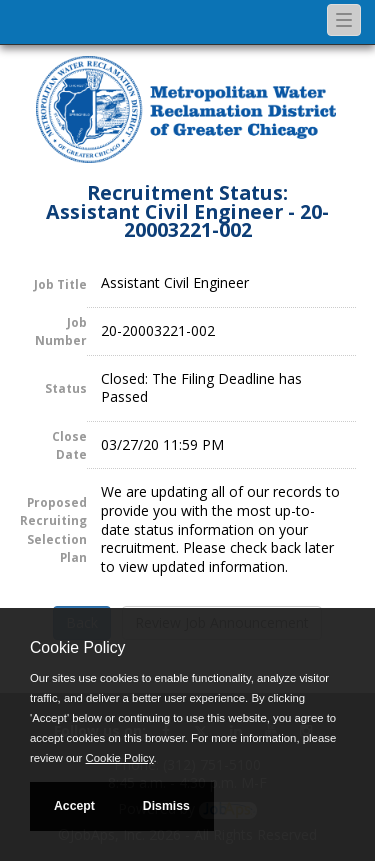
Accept (74, 806)
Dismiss (166, 806)
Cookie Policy (77, 647)
